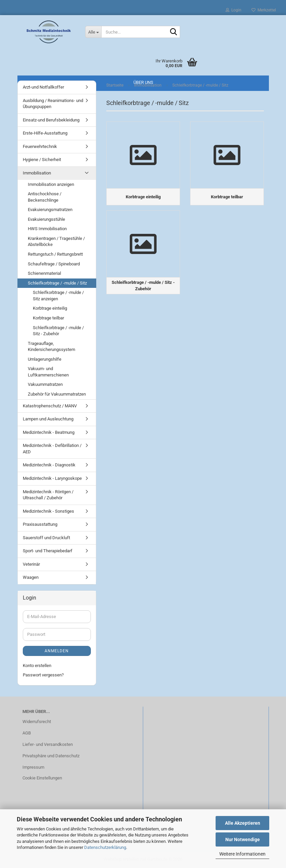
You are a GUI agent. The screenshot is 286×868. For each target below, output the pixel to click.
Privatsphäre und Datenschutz (51, 756)
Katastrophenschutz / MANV (50, 406)
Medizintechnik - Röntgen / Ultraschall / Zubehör (48, 495)
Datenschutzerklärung (105, 847)
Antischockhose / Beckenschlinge (45, 197)
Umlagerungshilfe (45, 359)
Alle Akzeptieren (243, 823)
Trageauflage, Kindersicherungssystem (51, 347)
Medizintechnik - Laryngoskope (52, 478)
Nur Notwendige (243, 839)
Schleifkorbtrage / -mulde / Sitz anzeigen (58, 296)
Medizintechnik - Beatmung (49, 432)
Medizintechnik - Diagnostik (49, 465)
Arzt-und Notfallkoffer (43, 87)
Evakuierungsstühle (46, 219)
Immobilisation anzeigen (51, 184)
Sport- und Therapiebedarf (48, 551)
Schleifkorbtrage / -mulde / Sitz (57, 283)
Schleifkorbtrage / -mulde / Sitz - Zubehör (58, 331)
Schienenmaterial (44, 273)
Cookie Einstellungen (42, 778)
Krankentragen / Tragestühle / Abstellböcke (56, 242)
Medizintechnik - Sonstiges (48, 511)
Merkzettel (264, 10)
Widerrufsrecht (37, 722)
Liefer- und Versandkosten (48, 744)
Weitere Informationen (242, 854)
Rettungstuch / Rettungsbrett (55, 254)
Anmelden (57, 651)
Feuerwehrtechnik (40, 146)
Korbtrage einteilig (50, 308)
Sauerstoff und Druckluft (46, 538)
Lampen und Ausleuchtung (48, 419)
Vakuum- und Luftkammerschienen (48, 372)
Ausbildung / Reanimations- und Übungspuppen (53, 104)
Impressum (33, 767)
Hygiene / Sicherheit (42, 160)
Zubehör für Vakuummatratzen (57, 394)
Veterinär (31, 564)
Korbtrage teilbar (48, 318)
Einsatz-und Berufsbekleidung (51, 120)
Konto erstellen (37, 666)
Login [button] (234, 10)
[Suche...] (93, 32)
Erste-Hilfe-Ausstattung (45, 133)
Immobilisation (37, 173)
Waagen (31, 577)
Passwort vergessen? (43, 675)
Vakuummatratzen (45, 384)
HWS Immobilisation (47, 229)
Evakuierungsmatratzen (50, 210)
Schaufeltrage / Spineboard (54, 264)
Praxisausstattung (40, 524)
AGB (27, 733)
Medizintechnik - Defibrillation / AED (52, 449)
